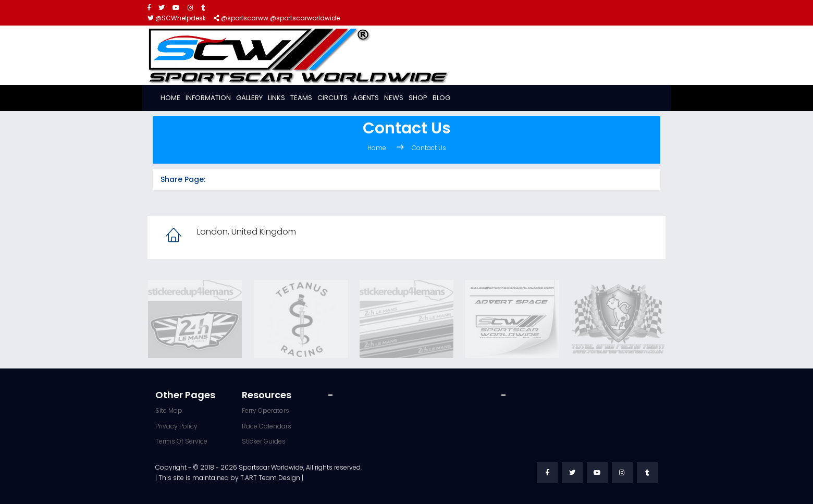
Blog (441, 98)
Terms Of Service (181, 441)
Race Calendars (267, 426)
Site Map (169, 410)
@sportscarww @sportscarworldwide (277, 18)
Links (276, 98)
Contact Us (429, 148)
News (394, 98)
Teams (301, 98)
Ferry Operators (266, 410)
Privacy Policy (176, 426)
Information (208, 98)
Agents (366, 98)
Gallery (249, 98)
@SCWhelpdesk (177, 18)
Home (170, 98)
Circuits (332, 98)
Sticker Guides (264, 441)
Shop (418, 98)
